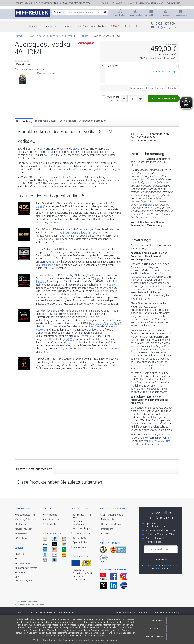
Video (76, 171)
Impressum (113, 640)
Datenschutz (131, 3)
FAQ (18, 584)
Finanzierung (136, 88)
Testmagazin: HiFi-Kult (82, 542)
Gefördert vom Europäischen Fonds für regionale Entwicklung (83, 600)
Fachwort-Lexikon (82, 559)
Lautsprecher (32, 26)
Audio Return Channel (101, 346)
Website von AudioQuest (157, 467)
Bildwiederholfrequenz (85, 255)
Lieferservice (23, 550)
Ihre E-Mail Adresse (161, 575)
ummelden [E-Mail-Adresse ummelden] (169, 591)
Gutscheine (22, 564)
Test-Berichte (80, 563)
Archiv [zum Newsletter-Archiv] (158, 594)
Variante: (109, 66)
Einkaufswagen (180, 15)
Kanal (85, 358)
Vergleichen (120, 15)
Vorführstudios (52, 545)
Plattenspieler (50, 26)
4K (37, 258)
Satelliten (41, 304)
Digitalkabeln (48, 287)
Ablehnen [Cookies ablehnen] (154, 629)
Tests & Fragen (67, 143)
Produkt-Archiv (80, 573)
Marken (102, 26)
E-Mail (149, 230)
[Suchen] (105, 12)
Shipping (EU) (23, 545)
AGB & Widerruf (174, 3)
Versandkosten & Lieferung (152, 3)
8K (44, 171)
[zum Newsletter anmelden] (161, 585)
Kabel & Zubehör (85, 26)
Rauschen (111, 307)
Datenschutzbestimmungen (91, 640)
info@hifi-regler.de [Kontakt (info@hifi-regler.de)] (82, 3)
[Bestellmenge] (132, 99)
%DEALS (115, 26)
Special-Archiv (80, 568)
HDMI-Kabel (83, 36)
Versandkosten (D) (25, 540)
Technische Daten (45, 143)
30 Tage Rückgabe (155, 88)
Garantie (172, 88)
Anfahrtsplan (51, 550)
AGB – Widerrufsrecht (112, 540)
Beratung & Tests (133, 26)
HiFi (18, 26)
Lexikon (20, 579)
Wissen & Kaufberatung (80, 548)
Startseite (19, 36)
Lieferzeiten (22, 559)
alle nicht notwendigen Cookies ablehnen (93, 636)
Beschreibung (24, 144)
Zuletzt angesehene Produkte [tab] (34, 495)
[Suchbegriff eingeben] (84, 12)
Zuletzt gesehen (135, 15)
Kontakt (105, 3)
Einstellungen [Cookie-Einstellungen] (154, 637)
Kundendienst (23, 589)
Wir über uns (51, 540)
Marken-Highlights (82, 554)
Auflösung (66, 255)
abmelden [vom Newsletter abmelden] (153, 591)
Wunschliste (151, 15)
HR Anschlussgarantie (26, 604)
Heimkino (67, 26)
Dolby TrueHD (66, 371)
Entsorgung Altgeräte (27, 594)
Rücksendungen (24, 554)
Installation (22, 598)
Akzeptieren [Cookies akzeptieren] (154, 621)
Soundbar (94, 349)
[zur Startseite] (32, 13)
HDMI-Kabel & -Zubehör (61, 36)
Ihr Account (165, 15)
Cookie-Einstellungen (58, 630)
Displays (60, 265)
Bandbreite (50, 189)
